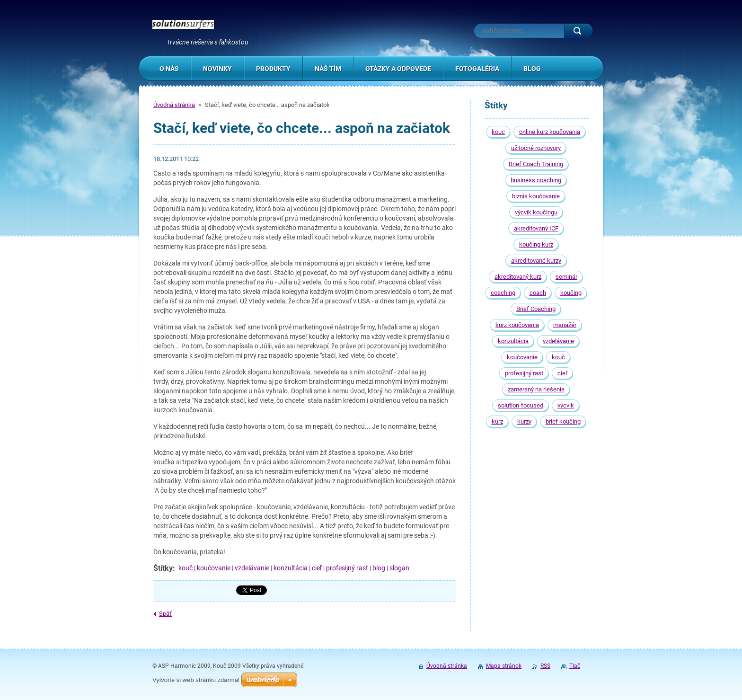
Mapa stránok (504, 666)
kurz (497, 421)
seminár (566, 277)
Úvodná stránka (174, 105)
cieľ (317, 568)
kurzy (524, 421)
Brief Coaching (536, 309)
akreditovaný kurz (518, 277)
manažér (565, 325)
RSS (545, 666)
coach (538, 293)
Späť (165, 614)
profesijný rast (347, 568)
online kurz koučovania (550, 132)
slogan (399, 568)
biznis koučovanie (536, 196)
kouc (498, 132)
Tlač (575, 666)
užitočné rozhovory (536, 148)
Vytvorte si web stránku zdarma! (196, 680)
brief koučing (563, 421)
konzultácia (291, 568)
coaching (503, 293)
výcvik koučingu (536, 212)
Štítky (163, 568)
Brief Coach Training (536, 164)
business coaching (536, 180)
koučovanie (214, 568)
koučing (571, 293)
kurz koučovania (517, 325)
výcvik (566, 405)
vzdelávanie (252, 568)
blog (379, 568)
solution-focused (521, 405)
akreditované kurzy (536, 261)
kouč (185, 568)
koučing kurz (536, 244)
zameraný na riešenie (536, 389)
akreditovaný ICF (536, 228)
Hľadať (578, 31)
